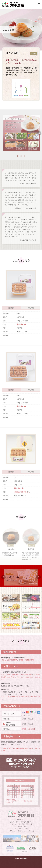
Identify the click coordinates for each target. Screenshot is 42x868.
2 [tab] (21, 160)
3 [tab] (24, 160)
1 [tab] (18, 160)
